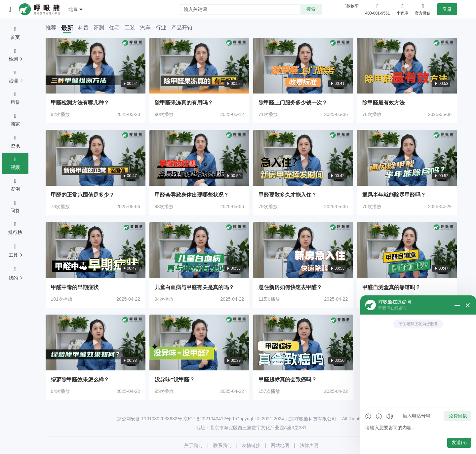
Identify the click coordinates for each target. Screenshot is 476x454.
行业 (161, 28)
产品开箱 (182, 28)
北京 (73, 9)
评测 (99, 28)
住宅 (114, 28)
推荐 (51, 28)
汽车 (145, 28)
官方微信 (423, 9)
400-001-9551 (378, 13)
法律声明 (309, 445)
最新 (67, 28)
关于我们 (193, 445)
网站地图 (280, 445)
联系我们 (222, 445)
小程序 (402, 9)
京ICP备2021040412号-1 (209, 419)
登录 (447, 9)
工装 (130, 28)
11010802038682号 (162, 419)
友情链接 (251, 445)
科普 (83, 28)
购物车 (353, 6)
